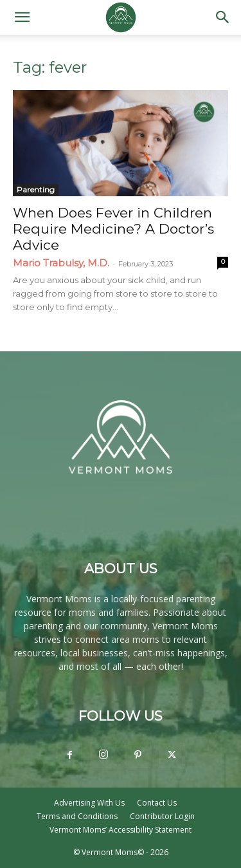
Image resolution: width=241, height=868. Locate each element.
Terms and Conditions (77, 816)
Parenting (36, 189)
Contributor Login (162, 816)
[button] (22, 17)
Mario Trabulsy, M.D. (61, 263)
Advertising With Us (89, 803)
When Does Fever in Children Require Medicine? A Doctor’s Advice (113, 229)
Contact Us (157, 803)
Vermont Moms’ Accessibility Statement (121, 830)
